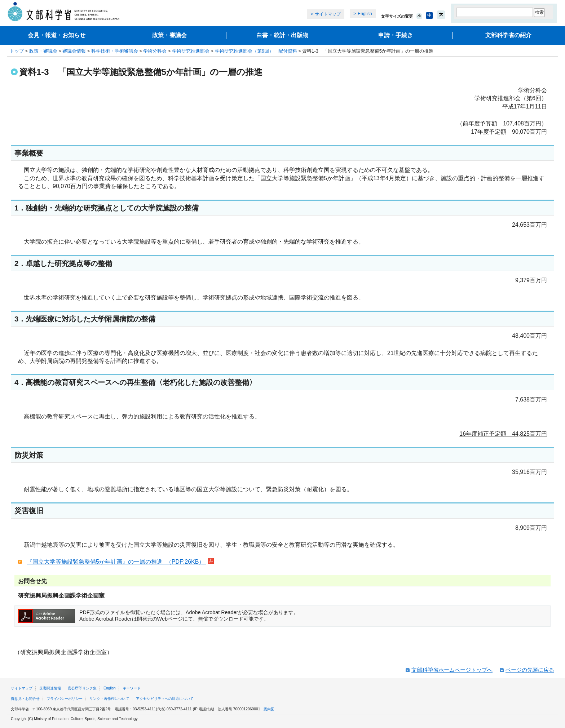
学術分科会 (155, 51)
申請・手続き (396, 35)
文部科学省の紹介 (508, 35)
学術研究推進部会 (191, 51)
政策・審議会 (169, 35)
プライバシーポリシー (65, 699)
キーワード (132, 688)
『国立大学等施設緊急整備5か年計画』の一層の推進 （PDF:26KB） (116, 562)
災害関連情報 (50, 688)
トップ (17, 51)
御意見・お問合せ (25, 699)
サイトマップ (328, 14)
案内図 (269, 709)
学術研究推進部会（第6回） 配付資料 (256, 51)
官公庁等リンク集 (82, 688)
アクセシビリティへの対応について (165, 699)
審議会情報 (74, 51)
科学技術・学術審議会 (115, 51)
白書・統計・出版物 (282, 35)
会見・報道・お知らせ (57, 35)
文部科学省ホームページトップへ (452, 670)
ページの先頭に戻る (530, 670)
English (365, 14)
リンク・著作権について (109, 699)
